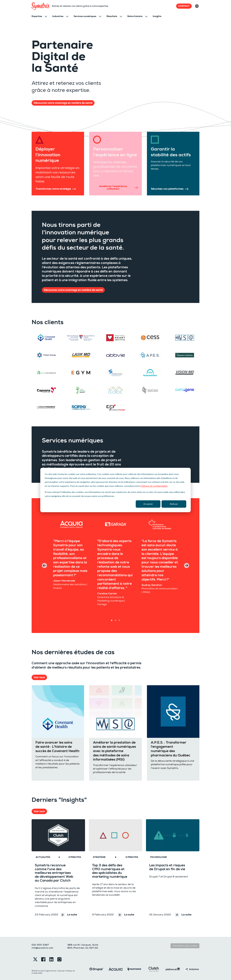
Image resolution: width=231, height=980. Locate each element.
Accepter (148, 504)
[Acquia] (116, 969)
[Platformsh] (173, 969)
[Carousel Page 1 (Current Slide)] (112, 620)
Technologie (158, 857)
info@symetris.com (43, 948)
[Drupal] (96, 969)
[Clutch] (154, 969)
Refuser (174, 504)
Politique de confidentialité (154, 486)
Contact (184, 6)
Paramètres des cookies (185, 946)
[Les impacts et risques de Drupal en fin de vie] (173, 835)
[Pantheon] (135, 969)
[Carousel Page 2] (116, 620)
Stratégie (99, 857)
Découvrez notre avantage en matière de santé (63, 103)
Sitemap (61, 971)
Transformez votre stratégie (56, 189)
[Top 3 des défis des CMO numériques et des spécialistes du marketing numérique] (116, 835)
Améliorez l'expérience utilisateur (118, 188)
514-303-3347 (40, 945)
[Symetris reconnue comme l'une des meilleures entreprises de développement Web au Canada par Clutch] (58, 835)
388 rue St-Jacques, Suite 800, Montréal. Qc (83, 946)
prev (44, 565)
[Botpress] (192, 969)
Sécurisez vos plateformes (170, 189)
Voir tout (39, 677)
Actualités (43, 857)
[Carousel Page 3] (119, 620)
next (187, 565)
